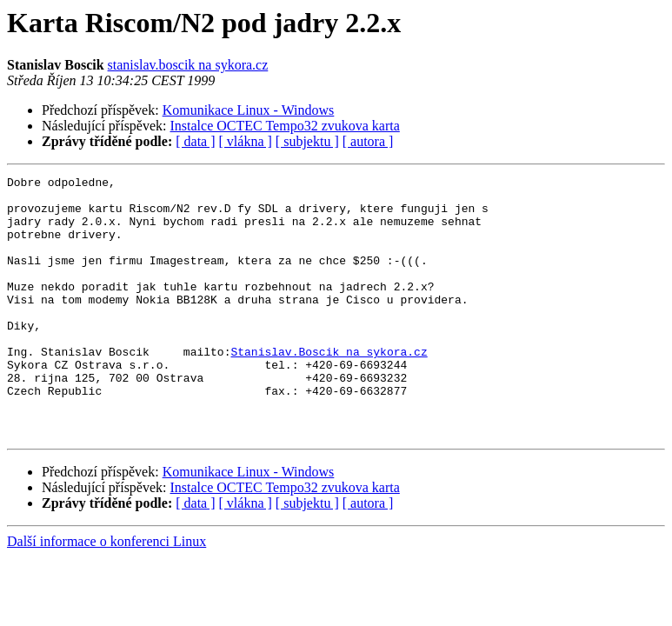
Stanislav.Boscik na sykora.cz (329, 388)
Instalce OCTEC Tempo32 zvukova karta (285, 126)
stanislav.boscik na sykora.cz (188, 65)
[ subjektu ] (307, 141)
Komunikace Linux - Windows (249, 110)
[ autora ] (368, 141)
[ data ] (195, 141)
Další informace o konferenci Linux (106, 593)
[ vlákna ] (246, 141)
